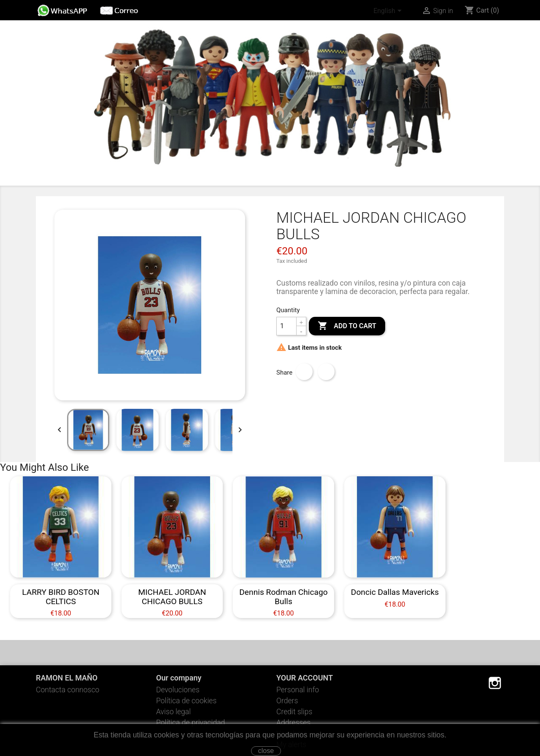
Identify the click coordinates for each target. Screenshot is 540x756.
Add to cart (347, 326)
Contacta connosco (67, 690)
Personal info (298, 690)
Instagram (495, 683)
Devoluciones (178, 690)
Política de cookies (186, 701)
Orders (287, 701)
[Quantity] (286, 326)
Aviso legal (173, 712)
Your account (305, 678)
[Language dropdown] (389, 11)
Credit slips (294, 712)
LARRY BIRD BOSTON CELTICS (61, 597)
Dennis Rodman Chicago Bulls (283, 597)
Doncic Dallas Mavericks (395, 592)
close (266, 751)
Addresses (293, 723)
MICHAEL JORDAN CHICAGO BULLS (172, 597)
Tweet (326, 372)
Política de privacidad (190, 723)
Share (304, 372)
